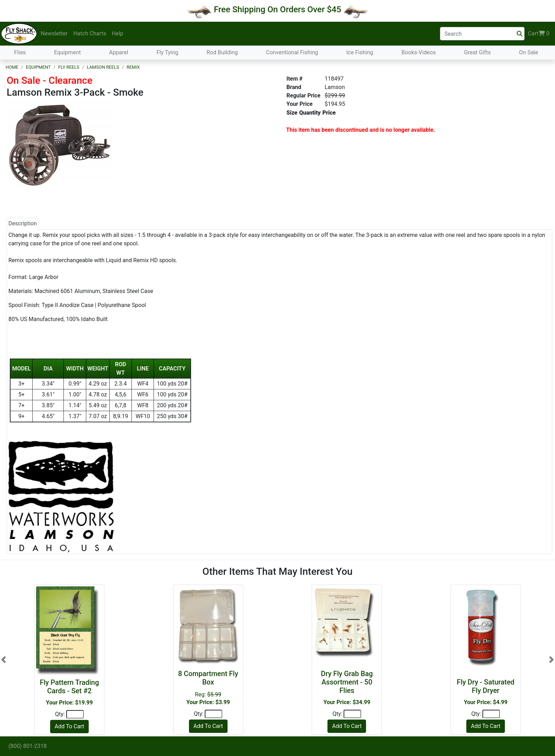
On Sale (528, 52)
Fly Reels (69, 67)
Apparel (119, 52)
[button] (4, 660)
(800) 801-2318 (28, 746)
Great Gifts (477, 52)
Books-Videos (419, 52)
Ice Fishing (360, 52)
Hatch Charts (90, 33)
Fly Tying (167, 52)
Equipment (67, 52)
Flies (20, 52)
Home (12, 67)
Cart (539, 34)
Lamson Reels (103, 67)
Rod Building (222, 52)
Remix (133, 67)
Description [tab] (23, 223)
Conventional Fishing (292, 52)
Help (118, 33)
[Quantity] (75, 714)
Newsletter (54, 33)
